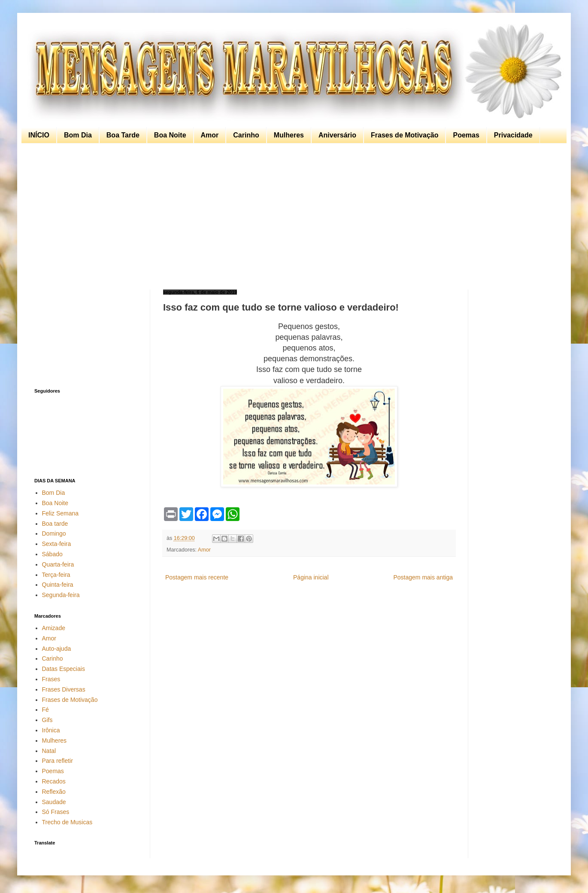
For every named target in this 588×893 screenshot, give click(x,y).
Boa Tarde (123, 135)
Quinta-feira (58, 585)
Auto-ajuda (57, 649)
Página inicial (311, 577)
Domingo (54, 533)
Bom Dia (78, 135)
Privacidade (513, 135)
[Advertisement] (292, 216)
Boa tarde (55, 524)
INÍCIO (39, 135)
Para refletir (58, 761)
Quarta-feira (58, 564)
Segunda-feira (61, 595)
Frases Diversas (64, 689)
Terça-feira (56, 575)
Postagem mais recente (197, 577)
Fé (45, 710)
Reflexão (54, 792)
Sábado (52, 554)
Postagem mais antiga (423, 577)
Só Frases (56, 812)
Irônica (51, 730)
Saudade (54, 802)
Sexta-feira (57, 544)
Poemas (466, 135)
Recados (54, 781)
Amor (210, 135)
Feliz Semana (61, 513)
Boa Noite (170, 135)
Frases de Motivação (405, 135)
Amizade (54, 628)
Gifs (47, 720)
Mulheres (289, 135)
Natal (49, 751)
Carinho (246, 135)
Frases (51, 679)
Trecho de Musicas (67, 822)
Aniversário (337, 135)
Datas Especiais (64, 669)
